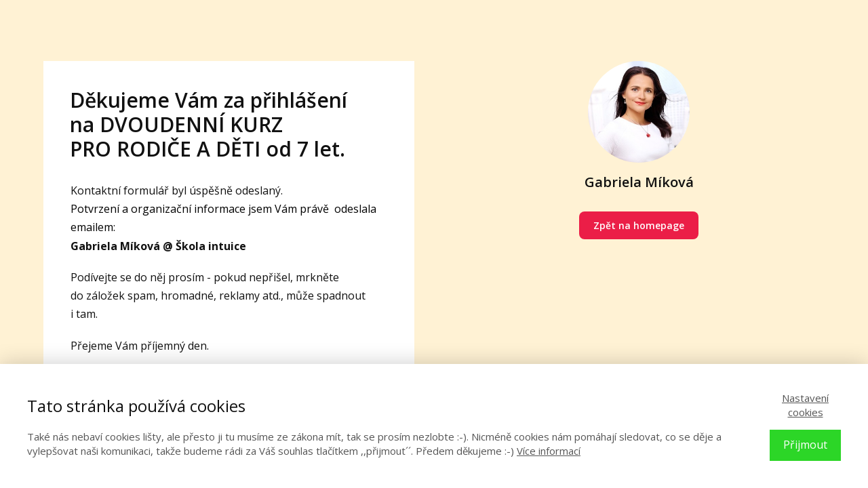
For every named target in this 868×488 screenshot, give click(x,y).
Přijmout (805, 445)
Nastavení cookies (805, 405)
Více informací (549, 451)
